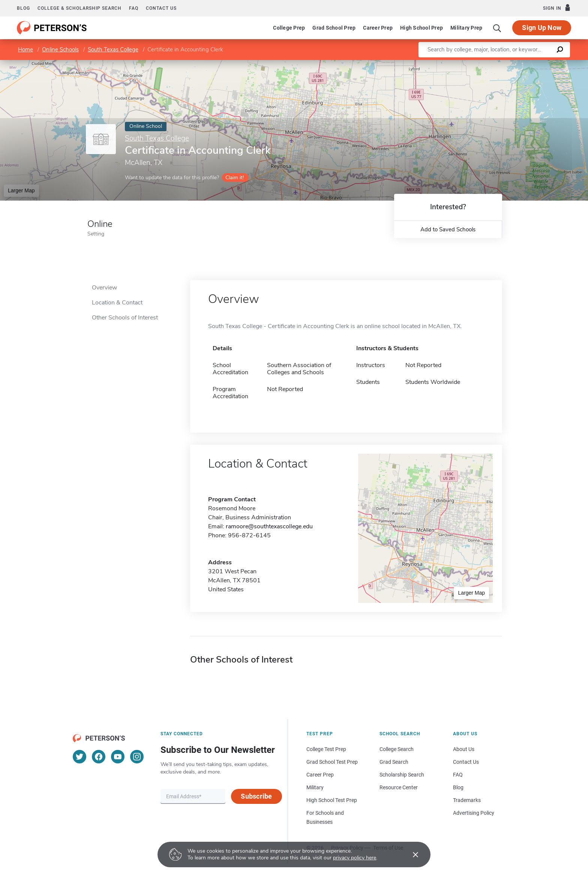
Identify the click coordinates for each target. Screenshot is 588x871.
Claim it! (235, 178)
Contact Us (466, 762)
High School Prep (421, 28)
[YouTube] (118, 757)
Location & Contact (117, 303)
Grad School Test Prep (332, 762)
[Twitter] (79, 757)
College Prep (289, 28)
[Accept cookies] (410, 855)
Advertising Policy (474, 813)
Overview (104, 288)
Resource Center (399, 787)
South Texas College (113, 49)
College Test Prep (326, 749)
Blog (23, 8)
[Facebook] (99, 757)
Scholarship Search (402, 775)
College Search (397, 749)
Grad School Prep (334, 28)
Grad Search (394, 762)
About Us (464, 749)
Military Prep (466, 28)
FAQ (134, 8)
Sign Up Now (542, 28)
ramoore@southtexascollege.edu (269, 526)
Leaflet (497, 64)
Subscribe (256, 796)
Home (25, 49)
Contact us (161, 8)
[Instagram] (137, 757)
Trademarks (467, 800)
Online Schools (60, 49)
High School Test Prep (332, 800)
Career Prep (378, 28)
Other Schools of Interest (125, 318)
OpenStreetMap (537, 64)
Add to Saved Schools (448, 229)
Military (315, 787)
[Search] (497, 28)
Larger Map (21, 190)
